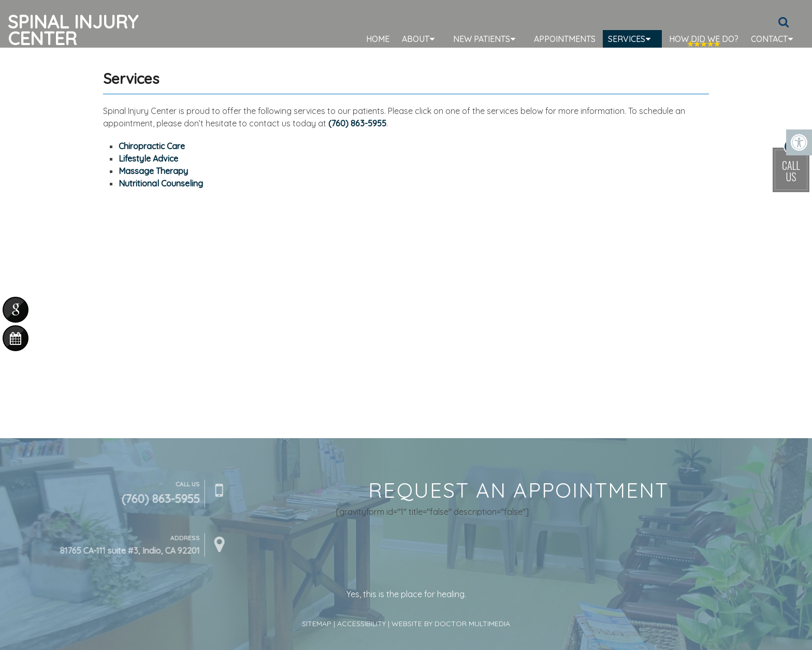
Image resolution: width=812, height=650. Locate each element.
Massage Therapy (153, 171)
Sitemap (317, 624)
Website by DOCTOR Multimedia (451, 624)
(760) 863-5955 (357, 123)
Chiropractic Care (152, 146)
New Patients (482, 39)
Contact (769, 39)
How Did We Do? (704, 39)
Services (627, 39)
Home (378, 39)
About (416, 39)
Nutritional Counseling (161, 183)
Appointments (565, 39)
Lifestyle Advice (148, 158)
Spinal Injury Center (73, 28)
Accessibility (361, 624)
